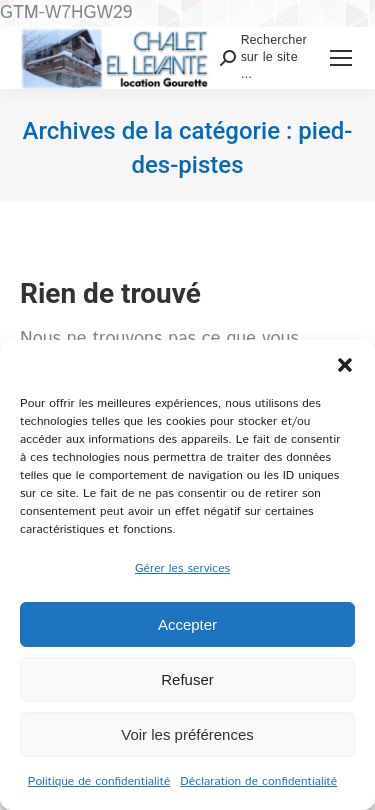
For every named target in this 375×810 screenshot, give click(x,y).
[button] (345, 365)
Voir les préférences (187, 734)
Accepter (187, 624)
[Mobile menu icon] (341, 58)
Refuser (187, 679)
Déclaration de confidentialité (258, 781)
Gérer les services (182, 568)
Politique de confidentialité (99, 781)
